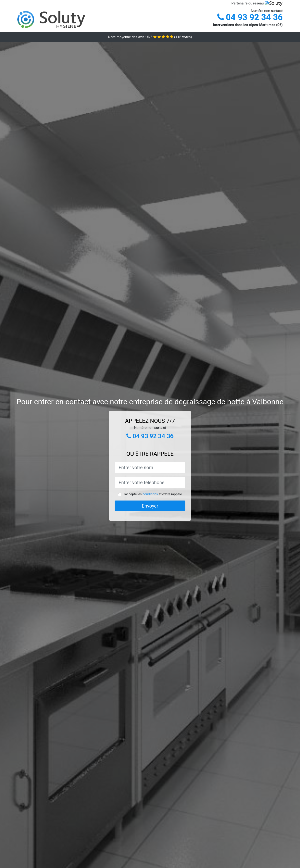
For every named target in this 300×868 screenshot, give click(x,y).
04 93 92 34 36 (250, 17)
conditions (150, 494)
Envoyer (150, 506)
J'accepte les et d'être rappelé (152, 494)
